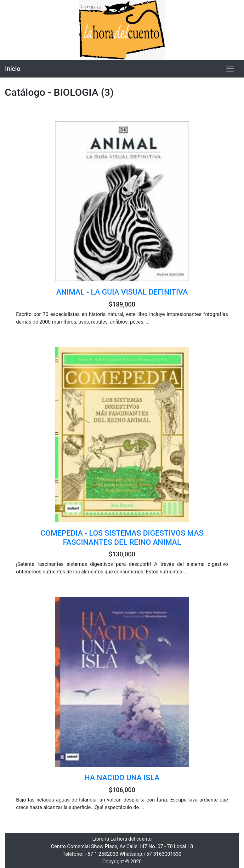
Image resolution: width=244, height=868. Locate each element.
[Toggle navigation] (230, 69)
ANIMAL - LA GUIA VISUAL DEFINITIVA (122, 292)
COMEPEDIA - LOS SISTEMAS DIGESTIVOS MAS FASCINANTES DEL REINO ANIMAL (122, 538)
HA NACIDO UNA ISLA (122, 778)
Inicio (13, 69)
